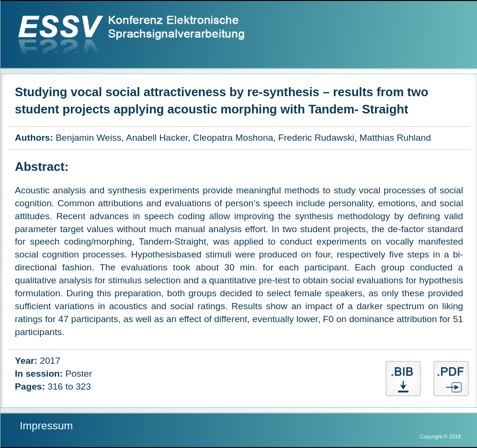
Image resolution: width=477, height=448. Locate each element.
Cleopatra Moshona (233, 138)
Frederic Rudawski (316, 138)
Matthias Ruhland (395, 138)
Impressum (46, 426)
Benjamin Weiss (88, 138)
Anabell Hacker (157, 138)
